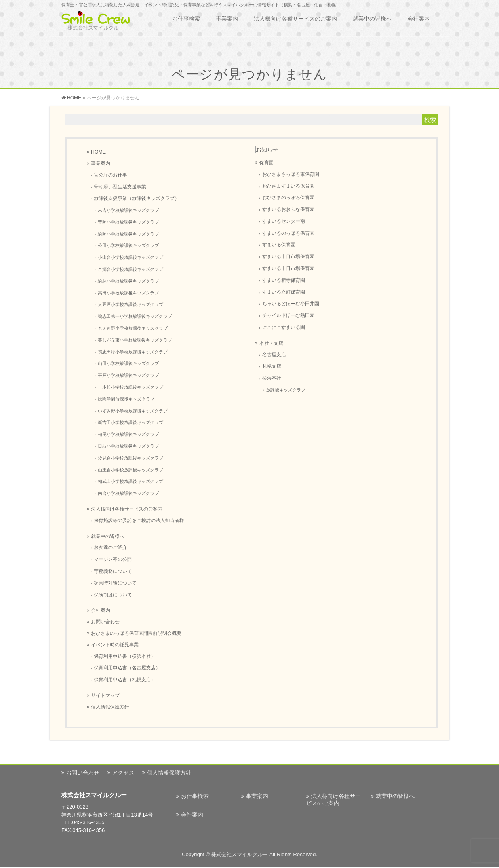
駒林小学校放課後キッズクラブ (128, 281)
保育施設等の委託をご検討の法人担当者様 (139, 520)
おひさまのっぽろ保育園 (288, 197)
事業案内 (101, 163)
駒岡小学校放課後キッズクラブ (128, 234)
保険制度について (113, 595)
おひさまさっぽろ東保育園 (291, 174)
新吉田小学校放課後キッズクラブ (130, 422)
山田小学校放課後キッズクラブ (128, 363)
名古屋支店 (274, 354)
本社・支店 (271, 343)
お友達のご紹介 (110, 547)
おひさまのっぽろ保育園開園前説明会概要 (136, 633)
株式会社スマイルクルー (239, 854)
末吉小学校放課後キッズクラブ (128, 210)
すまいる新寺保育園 (284, 280)
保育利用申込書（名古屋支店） (127, 668)
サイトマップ (105, 695)
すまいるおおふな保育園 (288, 209)
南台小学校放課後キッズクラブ (128, 493)
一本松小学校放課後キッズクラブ (130, 387)
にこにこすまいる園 (284, 327)
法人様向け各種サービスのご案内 (127, 509)
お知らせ (267, 150)
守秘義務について (113, 571)
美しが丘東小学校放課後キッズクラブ (135, 340)
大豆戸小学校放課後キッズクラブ (130, 304)
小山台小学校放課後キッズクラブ (130, 257)
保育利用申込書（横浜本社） (125, 656)
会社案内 (101, 610)
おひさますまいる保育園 (288, 186)
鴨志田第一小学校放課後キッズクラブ (135, 316)
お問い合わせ (105, 622)
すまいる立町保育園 (284, 292)
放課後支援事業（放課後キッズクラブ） (137, 198)
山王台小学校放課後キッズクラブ (130, 470)
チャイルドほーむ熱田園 (288, 315)
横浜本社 (272, 378)
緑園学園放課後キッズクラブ (126, 399)
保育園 (267, 163)
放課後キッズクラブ (286, 390)
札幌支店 (272, 366)
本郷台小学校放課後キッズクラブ (130, 269)
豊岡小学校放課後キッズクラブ (128, 222)
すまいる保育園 (279, 244)
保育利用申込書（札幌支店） (125, 679)
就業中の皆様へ (108, 536)
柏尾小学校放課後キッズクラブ (128, 434)
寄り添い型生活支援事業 (120, 187)
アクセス (123, 773)
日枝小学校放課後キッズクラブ (128, 446)
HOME (98, 152)
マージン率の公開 (113, 559)
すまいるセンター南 (284, 221)
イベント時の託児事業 (115, 645)
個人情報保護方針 (110, 707)
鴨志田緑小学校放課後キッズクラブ (133, 352)
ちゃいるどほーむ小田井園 (291, 303)
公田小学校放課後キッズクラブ (128, 245)
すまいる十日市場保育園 (288, 256)
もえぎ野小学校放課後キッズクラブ (133, 328)
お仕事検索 (195, 796)
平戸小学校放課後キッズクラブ (128, 375)
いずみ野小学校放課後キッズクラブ (133, 411)
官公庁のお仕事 (110, 175)
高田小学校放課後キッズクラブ (128, 293)
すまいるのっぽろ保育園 (288, 233)
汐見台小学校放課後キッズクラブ (130, 458)
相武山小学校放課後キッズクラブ (130, 481)
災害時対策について (115, 583)
